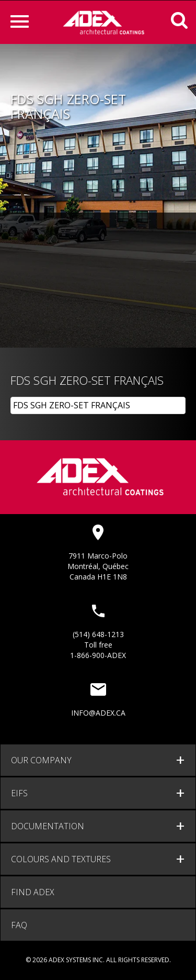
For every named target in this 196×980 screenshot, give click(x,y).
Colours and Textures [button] (61, 859)
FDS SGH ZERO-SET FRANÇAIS (72, 405)
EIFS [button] (19, 793)
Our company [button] (41, 760)
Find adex (33, 892)
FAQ (19, 925)
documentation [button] (48, 826)
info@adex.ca (98, 713)
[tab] (98, 760)
